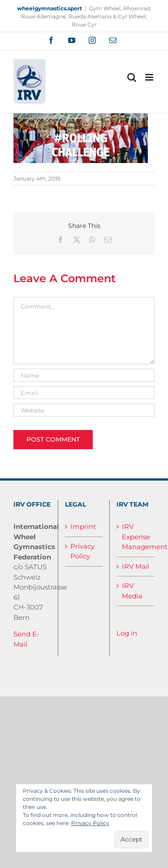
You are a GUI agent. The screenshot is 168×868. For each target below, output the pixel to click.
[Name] (84, 375)
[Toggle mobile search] (132, 77)
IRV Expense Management (136, 537)
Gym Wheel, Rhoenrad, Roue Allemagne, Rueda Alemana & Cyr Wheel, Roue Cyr (86, 16)
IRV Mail (136, 566)
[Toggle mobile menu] (150, 77)
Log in (127, 633)
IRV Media (132, 591)
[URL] (84, 410)
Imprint (83, 526)
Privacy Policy (82, 551)
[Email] (84, 393)
